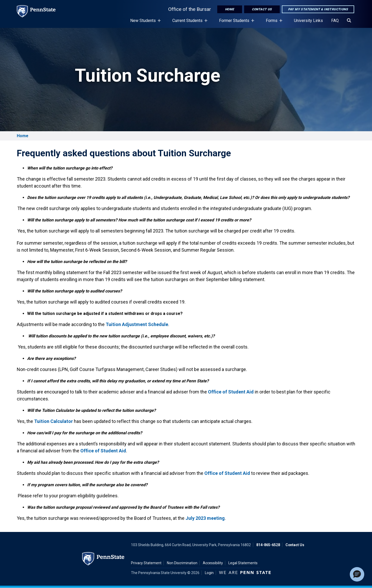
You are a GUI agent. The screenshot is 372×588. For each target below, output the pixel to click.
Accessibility (213, 563)
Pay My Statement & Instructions (318, 9)
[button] (357, 574)
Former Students (235, 23)
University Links (308, 21)
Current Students (188, 23)
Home (230, 9)
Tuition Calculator (53, 421)
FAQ (335, 21)
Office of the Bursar (190, 9)
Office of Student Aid (231, 392)
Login (209, 573)
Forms (273, 23)
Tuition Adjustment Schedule (137, 324)
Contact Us (262, 9)
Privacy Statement (146, 563)
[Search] (349, 21)
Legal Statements (243, 563)
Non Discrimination (182, 563)
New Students (144, 23)
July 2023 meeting (205, 518)
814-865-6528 (268, 545)
